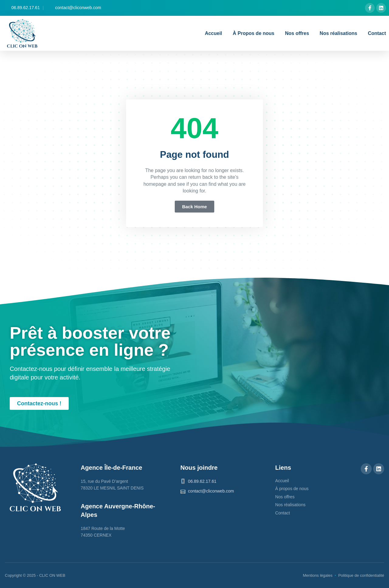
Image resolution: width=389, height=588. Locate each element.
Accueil (213, 33)
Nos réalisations (339, 33)
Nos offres (297, 33)
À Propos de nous (254, 33)
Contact (377, 33)
